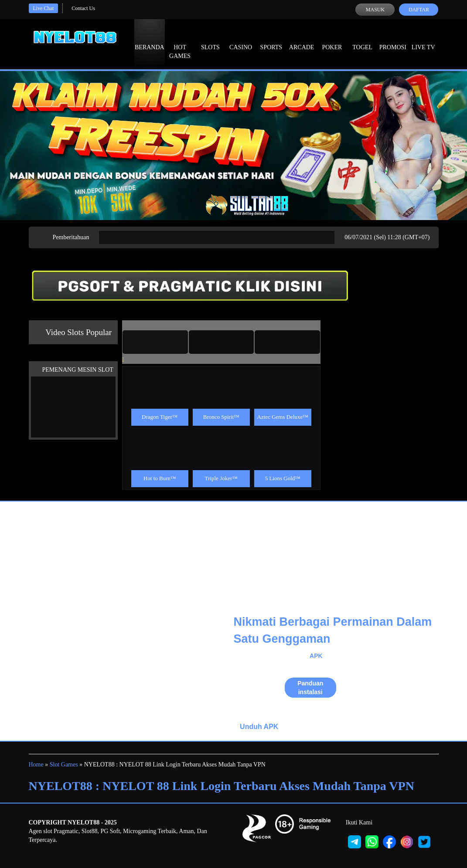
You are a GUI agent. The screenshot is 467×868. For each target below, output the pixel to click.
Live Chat (44, 8)
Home (36, 765)
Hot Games (180, 44)
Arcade (302, 39)
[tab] (155, 342)
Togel (362, 39)
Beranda (150, 39)
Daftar (419, 10)
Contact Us (83, 8)
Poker (332, 39)
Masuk (375, 10)
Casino (241, 39)
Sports (271, 39)
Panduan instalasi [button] (310, 688)
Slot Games (64, 765)
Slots (210, 39)
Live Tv (423, 39)
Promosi (393, 39)
